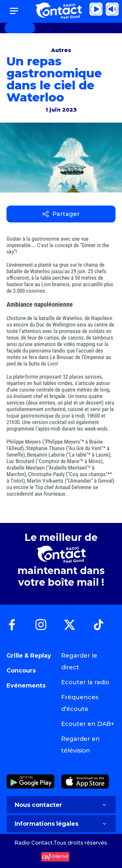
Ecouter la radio (85, 682)
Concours (21, 671)
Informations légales (61, 824)
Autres (61, 50)
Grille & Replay (29, 656)
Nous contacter (61, 805)
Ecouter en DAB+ (88, 724)
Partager (61, 214)
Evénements (26, 686)
